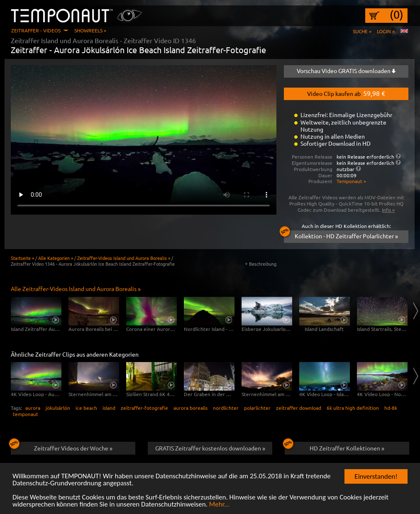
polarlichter (257, 408)
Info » (388, 210)
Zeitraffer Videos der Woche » (62, 447)
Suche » (362, 31)
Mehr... (219, 505)
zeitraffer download (299, 408)
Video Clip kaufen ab (346, 93)
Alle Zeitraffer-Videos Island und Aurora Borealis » (76, 289)
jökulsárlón (58, 408)
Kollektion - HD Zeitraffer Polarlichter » (341, 235)
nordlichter (226, 408)
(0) (397, 15)
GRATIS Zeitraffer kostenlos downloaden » (210, 448)
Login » (386, 31)
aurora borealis (190, 408)
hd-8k (391, 408)
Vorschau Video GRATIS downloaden (346, 71)
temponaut (26, 414)
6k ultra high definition (353, 408)
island (109, 408)
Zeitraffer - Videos (36, 30)
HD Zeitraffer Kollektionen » (335, 447)
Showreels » (90, 30)
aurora (33, 408)
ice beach (86, 408)
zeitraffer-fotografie (144, 408)
